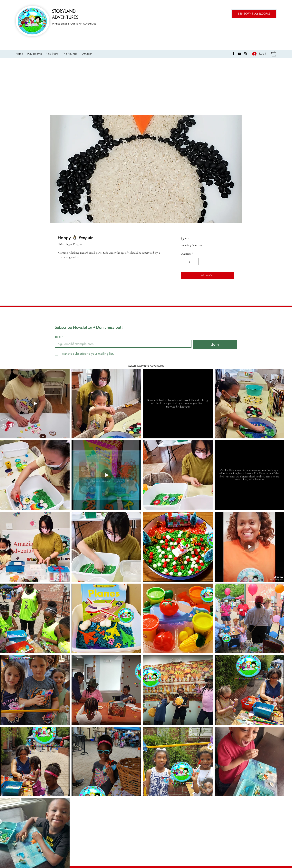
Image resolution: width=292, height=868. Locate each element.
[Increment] (195, 262)
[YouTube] (239, 54)
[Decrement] (184, 262)
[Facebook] (233, 54)
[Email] (122, 344)
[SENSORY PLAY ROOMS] (254, 14)
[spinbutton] (190, 262)
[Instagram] (245, 54)
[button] (274, 54)
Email (59, 337)
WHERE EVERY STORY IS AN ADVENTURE (74, 24)
